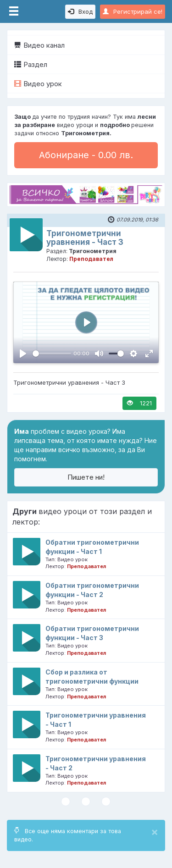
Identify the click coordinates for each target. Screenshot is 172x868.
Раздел (31, 64)
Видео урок (38, 84)
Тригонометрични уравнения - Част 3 (85, 238)
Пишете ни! (86, 477)
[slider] (52, 354)
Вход (80, 11)
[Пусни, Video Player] (23, 354)
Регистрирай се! (133, 11)
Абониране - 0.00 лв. (86, 155)
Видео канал (39, 45)
